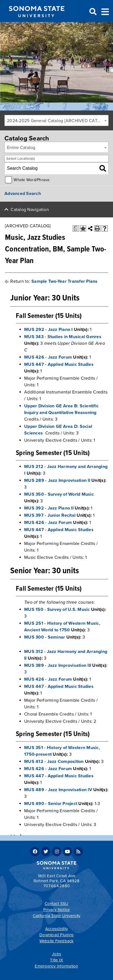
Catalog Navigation (30, 210)
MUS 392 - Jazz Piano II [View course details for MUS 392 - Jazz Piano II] (49, 508)
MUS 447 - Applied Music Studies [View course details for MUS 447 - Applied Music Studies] (59, 364)
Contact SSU (57, 904)
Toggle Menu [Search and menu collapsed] (105, 11)
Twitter (46, 852)
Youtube (67, 852)
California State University (57, 916)
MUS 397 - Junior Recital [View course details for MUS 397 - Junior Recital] (50, 515)
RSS (78, 852)
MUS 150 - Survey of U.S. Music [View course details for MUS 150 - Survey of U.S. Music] (57, 609)
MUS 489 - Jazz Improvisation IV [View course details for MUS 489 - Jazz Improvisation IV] (58, 790)
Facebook (35, 852)
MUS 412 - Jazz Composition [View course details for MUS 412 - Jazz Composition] (54, 762)
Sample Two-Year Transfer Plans (65, 281)
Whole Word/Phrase (32, 180)
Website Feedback (57, 941)
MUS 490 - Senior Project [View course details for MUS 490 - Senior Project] (51, 804)
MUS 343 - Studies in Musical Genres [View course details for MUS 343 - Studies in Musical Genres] (63, 337)
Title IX (57, 960)
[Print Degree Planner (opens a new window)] (76, 228)
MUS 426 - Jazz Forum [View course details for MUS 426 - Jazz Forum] (48, 357)
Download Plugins (57, 935)
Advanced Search (23, 194)
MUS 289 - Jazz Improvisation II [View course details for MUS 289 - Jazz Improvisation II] (57, 480)
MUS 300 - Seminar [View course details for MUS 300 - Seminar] (45, 637)
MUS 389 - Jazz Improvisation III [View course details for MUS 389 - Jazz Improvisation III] (58, 665)
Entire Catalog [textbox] (21, 148)
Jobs (57, 954)
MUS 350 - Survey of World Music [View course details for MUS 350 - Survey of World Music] (59, 494)
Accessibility (57, 929)
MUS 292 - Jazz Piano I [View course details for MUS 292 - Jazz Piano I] (48, 330)
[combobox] (57, 120)
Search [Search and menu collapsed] (92, 12)
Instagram (57, 852)
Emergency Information (56, 966)
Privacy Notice (57, 910)
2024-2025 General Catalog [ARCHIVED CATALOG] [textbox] (58, 121)
